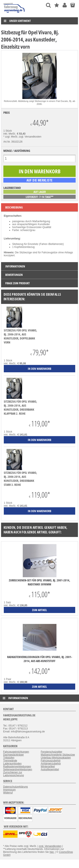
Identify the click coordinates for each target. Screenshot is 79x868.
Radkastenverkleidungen (17, 767)
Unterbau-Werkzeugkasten (56, 758)
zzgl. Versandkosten (30, 137)
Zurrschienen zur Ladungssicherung (13, 774)
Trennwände (10, 761)
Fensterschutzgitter (52, 752)
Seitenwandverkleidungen (18, 769)
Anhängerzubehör (51, 764)
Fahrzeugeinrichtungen (16, 752)
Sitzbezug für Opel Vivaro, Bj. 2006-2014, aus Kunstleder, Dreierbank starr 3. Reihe (20, 479)
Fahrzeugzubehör (51, 761)
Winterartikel (48, 767)
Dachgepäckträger (13, 755)
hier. (52, 852)
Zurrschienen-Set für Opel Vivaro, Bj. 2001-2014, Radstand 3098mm (39, 582)
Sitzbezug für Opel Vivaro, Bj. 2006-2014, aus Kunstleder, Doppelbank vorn (20, 336)
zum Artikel (39, 610)
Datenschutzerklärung (15, 787)
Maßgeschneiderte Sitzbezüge (58, 755)
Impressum (9, 790)
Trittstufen (9, 758)
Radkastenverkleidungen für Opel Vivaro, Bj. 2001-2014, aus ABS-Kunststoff (40, 659)
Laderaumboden (12, 764)
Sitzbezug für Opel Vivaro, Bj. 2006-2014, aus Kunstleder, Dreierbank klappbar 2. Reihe (20, 407)
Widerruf (8, 793)
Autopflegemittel (50, 769)
